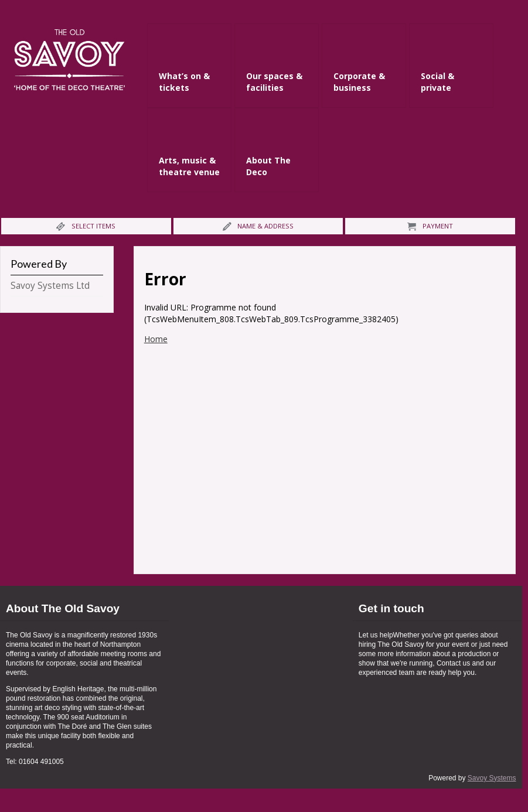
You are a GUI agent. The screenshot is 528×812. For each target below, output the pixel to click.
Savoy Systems (492, 778)
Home (156, 339)
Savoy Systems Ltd (50, 286)
